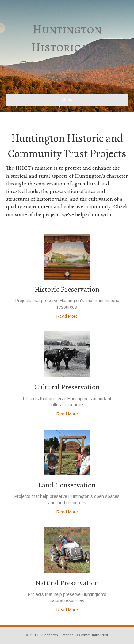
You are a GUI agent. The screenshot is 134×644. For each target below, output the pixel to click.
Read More (67, 316)
